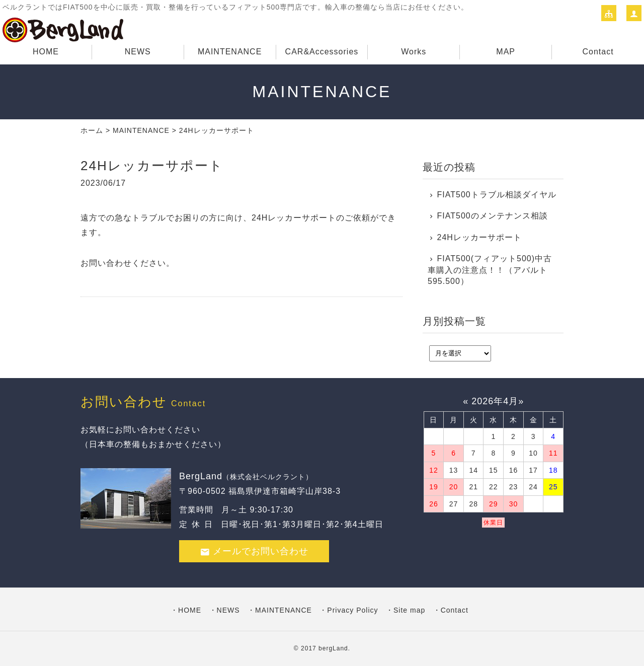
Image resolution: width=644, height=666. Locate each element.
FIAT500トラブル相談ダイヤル (497, 195)
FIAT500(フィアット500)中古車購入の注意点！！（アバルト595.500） (490, 270)
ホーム (92, 130)
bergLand (333, 648)
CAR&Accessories (322, 52)
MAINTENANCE (230, 52)
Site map (409, 610)
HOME (46, 52)
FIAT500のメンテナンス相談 (493, 216)
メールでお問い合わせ (254, 551)
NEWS (138, 52)
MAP (506, 52)
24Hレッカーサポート (479, 237)
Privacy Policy (352, 610)
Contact (598, 52)
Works (414, 52)
